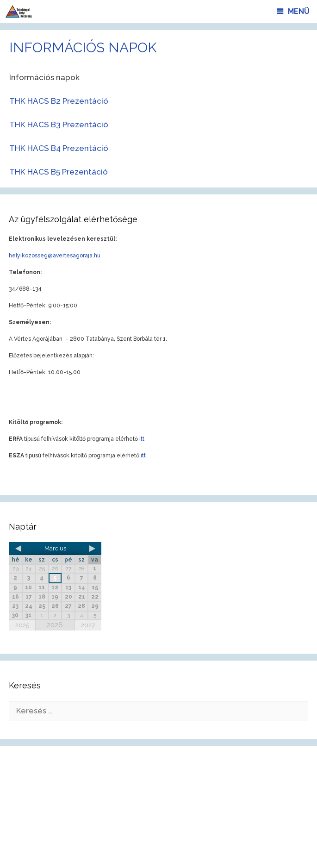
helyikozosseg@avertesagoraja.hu (55, 256)
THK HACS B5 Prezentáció (59, 172)
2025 (22, 625)
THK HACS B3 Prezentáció (59, 125)
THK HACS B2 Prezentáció (59, 101)
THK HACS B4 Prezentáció (59, 148)
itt (142, 439)
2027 (88, 625)
